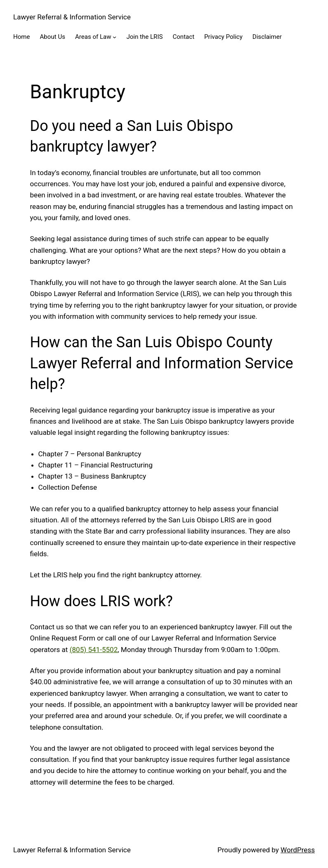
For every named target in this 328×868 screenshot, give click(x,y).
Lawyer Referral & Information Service (72, 17)
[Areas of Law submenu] (114, 37)
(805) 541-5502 (94, 650)
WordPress (298, 850)
